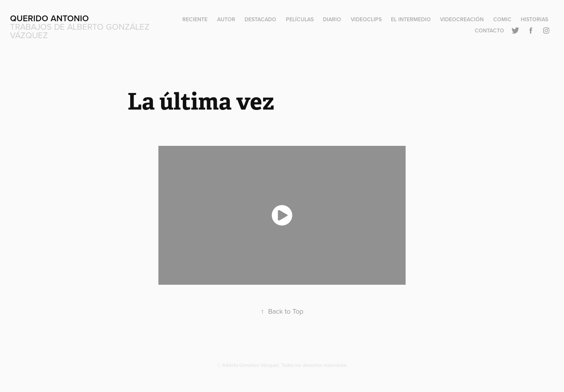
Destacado (260, 19)
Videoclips (366, 19)
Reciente (195, 19)
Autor (226, 19)
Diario (332, 19)
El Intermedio (411, 19)
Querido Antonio (49, 18)
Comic (502, 19)
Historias (534, 19)
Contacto (489, 30)
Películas (300, 19)
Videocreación (462, 19)
